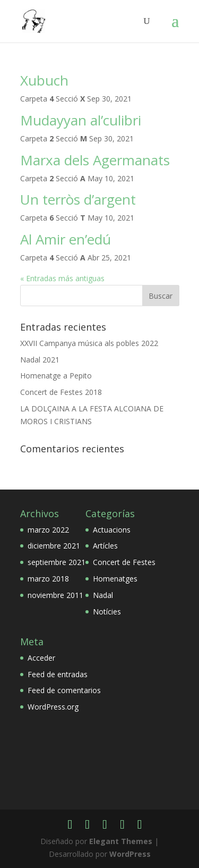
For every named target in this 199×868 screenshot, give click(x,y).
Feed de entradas (58, 674)
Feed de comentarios (64, 690)
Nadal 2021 (40, 360)
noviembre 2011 (55, 595)
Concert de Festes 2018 (61, 392)
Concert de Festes (124, 562)
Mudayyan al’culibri (81, 120)
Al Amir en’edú (66, 239)
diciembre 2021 (54, 546)
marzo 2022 (48, 530)
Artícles (105, 546)
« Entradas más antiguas (62, 278)
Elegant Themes (121, 841)
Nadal (103, 595)
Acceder (41, 658)
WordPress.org (53, 707)
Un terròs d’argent (78, 199)
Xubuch (44, 80)
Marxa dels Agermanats (95, 160)
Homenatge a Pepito (56, 376)
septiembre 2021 (57, 562)
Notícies (107, 612)
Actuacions (112, 530)
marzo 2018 (48, 579)
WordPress (130, 854)
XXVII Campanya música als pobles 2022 (89, 343)
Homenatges (115, 579)
